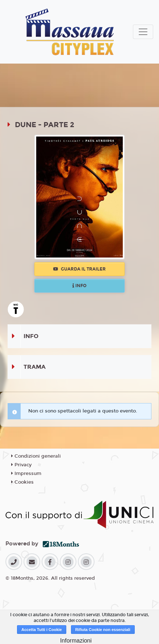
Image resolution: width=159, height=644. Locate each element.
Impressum (26, 474)
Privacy (21, 465)
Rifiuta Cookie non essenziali (103, 630)
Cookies (22, 482)
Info (79, 286)
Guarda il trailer (79, 269)
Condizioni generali (36, 456)
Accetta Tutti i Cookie (42, 630)
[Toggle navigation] (143, 32)
